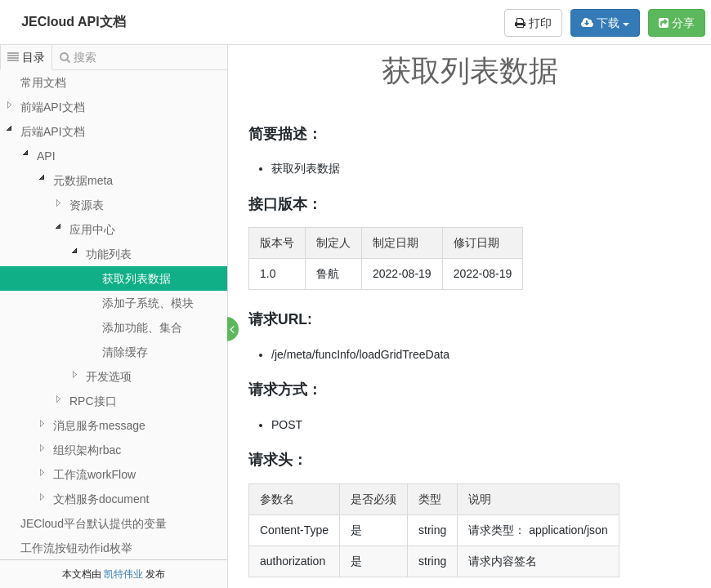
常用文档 (43, 82)
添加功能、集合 (142, 327)
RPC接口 (93, 401)
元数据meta (83, 180)
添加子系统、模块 (148, 303)
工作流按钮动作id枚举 (76, 548)
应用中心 (92, 229)
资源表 (87, 205)
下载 (605, 23)
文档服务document (101, 499)
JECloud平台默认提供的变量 (94, 523)
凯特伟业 (123, 574)
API (46, 156)
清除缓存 (125, 352)
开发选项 (109, 376)
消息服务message (99, 425)
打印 (533, 23)
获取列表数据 (136, 278)
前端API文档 (53, 107)
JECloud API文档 (73, 22)
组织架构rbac (87, 450)
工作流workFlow (94, 474)
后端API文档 (53, 131)
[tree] (114, 315)
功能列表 (109, 254)
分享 (677, 23)
